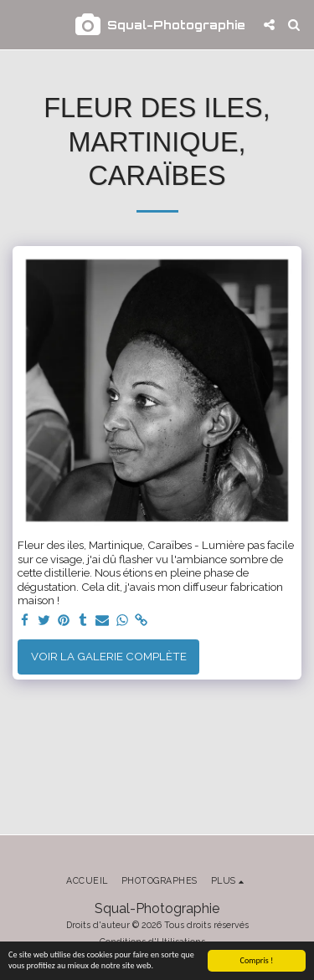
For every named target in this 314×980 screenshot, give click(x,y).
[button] (18, 24)
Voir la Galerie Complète (109, 656)
